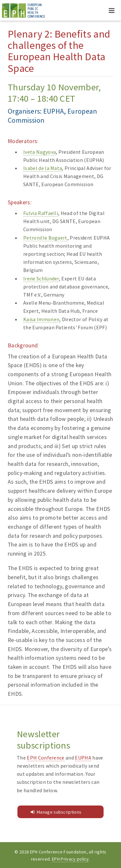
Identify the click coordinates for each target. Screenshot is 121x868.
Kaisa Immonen (41, 319)
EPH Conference (45, 758)
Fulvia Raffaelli (41, 213)
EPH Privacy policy (71, 859)
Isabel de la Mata (43, 168)
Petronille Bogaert (45, 238)
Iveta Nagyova (40, 152)
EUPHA (83, 758)
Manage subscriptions (59, 812)
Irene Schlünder (41, 278)
